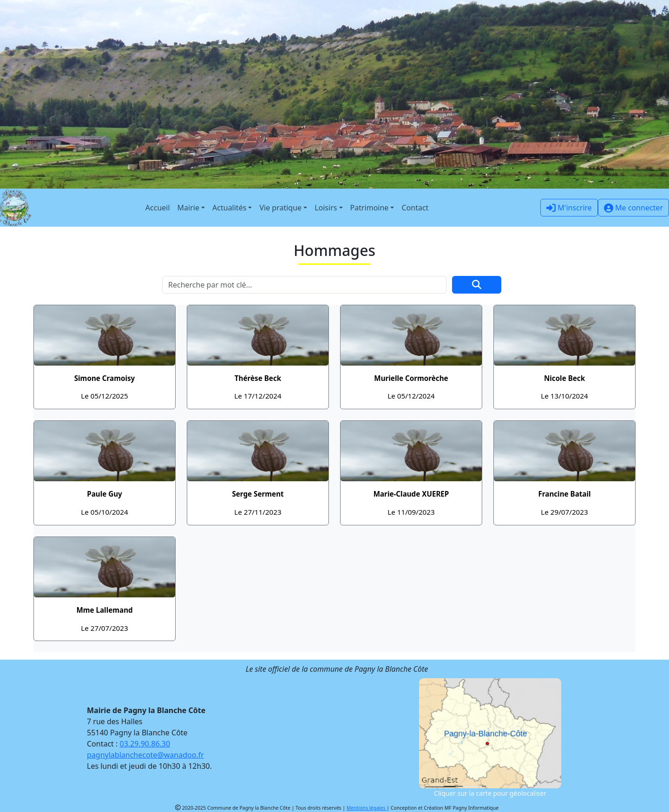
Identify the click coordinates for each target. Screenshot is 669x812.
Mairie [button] (188, 208)
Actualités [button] (229, 208)
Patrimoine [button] (370, 208)
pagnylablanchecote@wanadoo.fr (145, 755)
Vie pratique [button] (280, 208)
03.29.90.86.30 (145, 744)
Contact (415, 208)
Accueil (158, 208)
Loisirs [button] (326, 208)
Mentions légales (367, 808)
